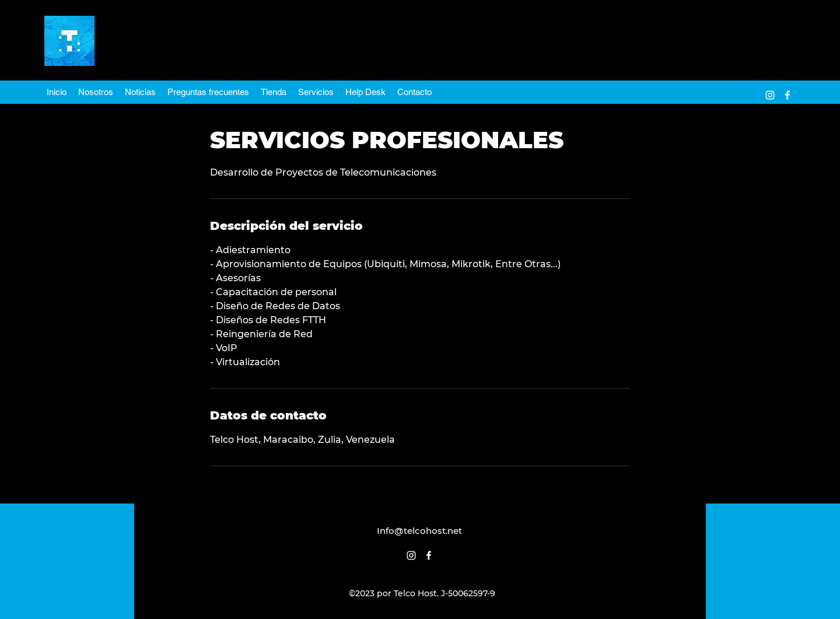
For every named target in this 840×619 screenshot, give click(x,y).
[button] (316, 92)
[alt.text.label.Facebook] (787, 95)
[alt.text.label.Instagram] (770, 95)
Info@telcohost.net (419, 531)
